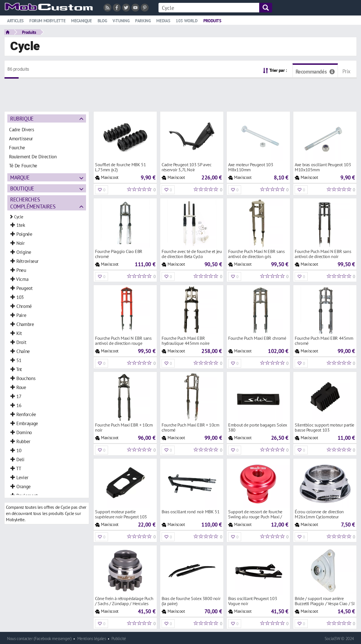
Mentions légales (92, 639)
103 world (187, 21)
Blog (102, 21)
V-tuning (121, 21)
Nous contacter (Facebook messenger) (39, 639)
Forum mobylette (47, 21)
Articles (15, 21)
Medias (163, 21)
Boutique (22, 188)
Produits (212, 21)
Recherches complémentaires (33, 203)
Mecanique (82, 21)
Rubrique (22, 118)
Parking (143, 21)
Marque (20, 177)
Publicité (119, 639)
